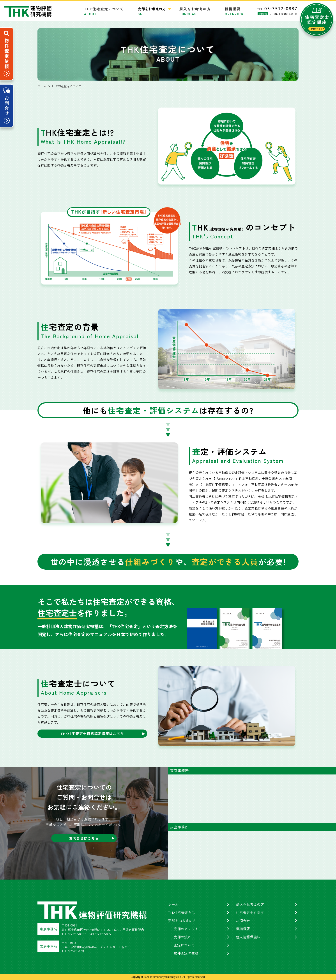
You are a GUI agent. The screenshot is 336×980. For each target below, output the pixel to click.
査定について (184, 945)
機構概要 (234, 11)
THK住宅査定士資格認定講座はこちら (92, 733)
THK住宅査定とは (182, 912)
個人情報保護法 (248, 937)
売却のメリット (186, 929)
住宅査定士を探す (250, 912)
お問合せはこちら (84, 838)
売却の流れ (182, 937)
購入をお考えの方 (195, 11)
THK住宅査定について (104, 11)
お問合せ (243, 921)
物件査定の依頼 (186, 953)
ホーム (173, 904)
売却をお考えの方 (182, 921)
